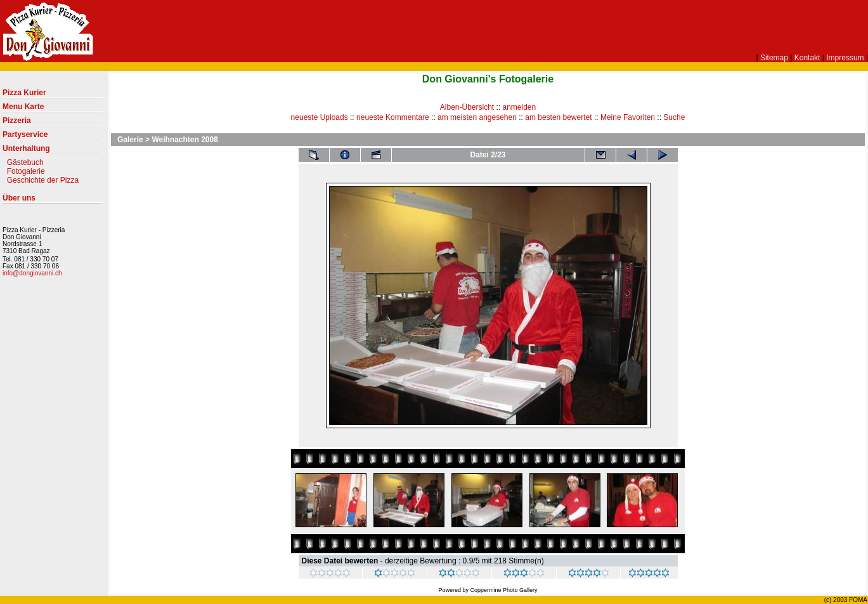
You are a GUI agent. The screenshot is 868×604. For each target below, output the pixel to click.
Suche (674, 117)
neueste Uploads (320, 117)
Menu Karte (54, 109)
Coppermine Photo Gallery (503, 590)
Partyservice (54, 137)
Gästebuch (25, 162)
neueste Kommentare (393, 117)
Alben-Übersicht (467, 107)
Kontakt (807, 58)
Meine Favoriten (628, 117)
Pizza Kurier (54, 95)
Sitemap (774, 58)
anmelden (520, 107)
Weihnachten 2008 (185, 140)
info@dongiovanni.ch (32, 273)
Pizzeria (54, 123)
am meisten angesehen (477, 117)
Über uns (54, 200)
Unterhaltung (54, 151)
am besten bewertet (558, 117)
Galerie (130, 140)
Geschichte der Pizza (43, 180)
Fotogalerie (26, 171)
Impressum (845, 58)
